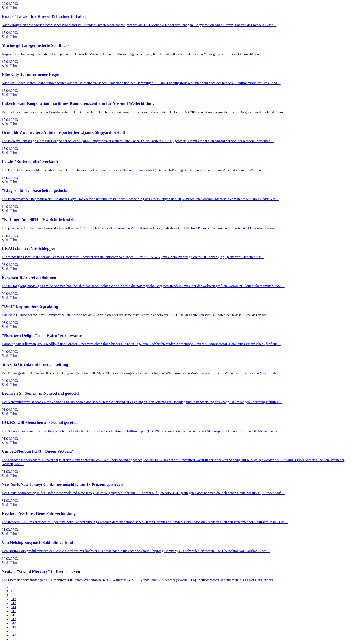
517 (13, 619)
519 (13, 627)
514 (13, 607)
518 (13, 623)
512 (13, 599)
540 (13, 635)
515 (13, 611)
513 (13, 603)
